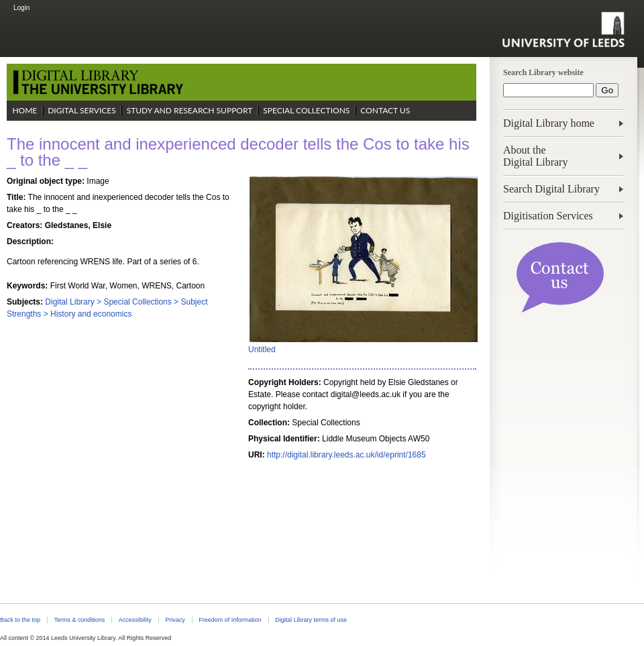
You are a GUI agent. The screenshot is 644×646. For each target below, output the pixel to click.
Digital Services (82, 110)
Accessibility (135, 620)
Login (21, 8)
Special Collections (306, 110)
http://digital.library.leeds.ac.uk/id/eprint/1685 (346, 455)
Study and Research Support (190, 110)
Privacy (175, 620)
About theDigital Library (535, 156)
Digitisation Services (548, 216)
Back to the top (20, 620)
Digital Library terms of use (311, 620)
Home (24, 110)
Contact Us (385, 110)
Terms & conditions (79, 620)
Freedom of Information (230, 620)
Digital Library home (549, 123)
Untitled (262, 349)
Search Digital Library (551, 189)
